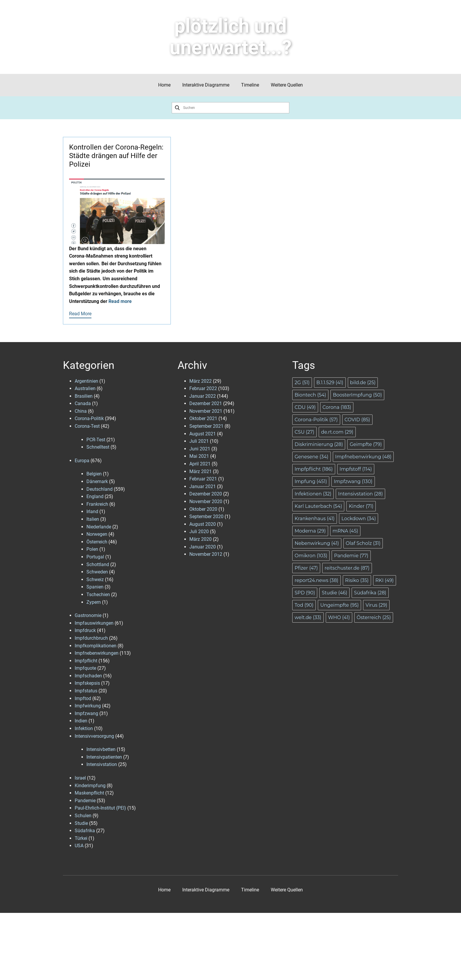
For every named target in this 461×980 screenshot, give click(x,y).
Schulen (83, 816)
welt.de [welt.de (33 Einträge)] (308, 617)
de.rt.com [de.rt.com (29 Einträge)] (337, 432)
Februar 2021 (203, 479)
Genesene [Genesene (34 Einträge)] (311, 457)
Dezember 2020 (206, 494)
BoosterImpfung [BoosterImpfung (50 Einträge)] (357, 395)
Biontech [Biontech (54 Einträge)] (310, 395)
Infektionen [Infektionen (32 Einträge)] (313, 494)
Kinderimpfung (90, 786)
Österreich (97, 542)
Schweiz (95, 579)
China (81, 411)
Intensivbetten (101, 749)
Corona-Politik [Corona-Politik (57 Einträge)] (316, 420)
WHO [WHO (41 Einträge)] (339, 617)
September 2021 (206, 426)
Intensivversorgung (94, 736)
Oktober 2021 (203, 418)
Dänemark (97, 481)
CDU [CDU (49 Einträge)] (305, 407)
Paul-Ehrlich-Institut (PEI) (100, 808)
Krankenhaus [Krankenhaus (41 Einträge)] (315, 519)
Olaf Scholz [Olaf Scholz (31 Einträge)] (363, 543)
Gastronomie (88, 615)
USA (79, 846)
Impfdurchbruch (91, 638)
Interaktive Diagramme (206, 85)
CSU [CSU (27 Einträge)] (304, 432)
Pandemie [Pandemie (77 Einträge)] (351, 556)
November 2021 (206, 411)
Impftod (83, 698)
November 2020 (206, 501)
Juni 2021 (200, 449)
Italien (93, 519)
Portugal (95, 557)
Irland (92, 511)
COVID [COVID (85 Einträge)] (357, 420)
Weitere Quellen (287, 85)
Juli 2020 (199, 532)
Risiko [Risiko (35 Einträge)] (357, 580)
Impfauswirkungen (94, 623)
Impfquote (85, 668)
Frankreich (97, 504)
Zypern (94, 602)
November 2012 (206, 554)
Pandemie (85, 801)
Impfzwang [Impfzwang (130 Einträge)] (353, 481)
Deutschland (100, 489)
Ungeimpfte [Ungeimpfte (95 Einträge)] (339, 605)
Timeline (250, 85)
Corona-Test (87, 426)
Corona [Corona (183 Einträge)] (337, 407)
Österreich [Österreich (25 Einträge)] (374, 617)
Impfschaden (88, 676)
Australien (85, 388)
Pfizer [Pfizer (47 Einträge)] (306, 568)
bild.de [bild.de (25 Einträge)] (363, 383)
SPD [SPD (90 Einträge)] (305, 593)
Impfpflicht (86, 661)
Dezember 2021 (206, 403)
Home (164, 85)
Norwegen (97, 534)
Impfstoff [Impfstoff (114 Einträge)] (356, 469)
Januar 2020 (203, 547)
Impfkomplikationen (96, 646)
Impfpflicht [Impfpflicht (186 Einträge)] (314, 469)
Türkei (81, 838)
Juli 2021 (199, 441)
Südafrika (85, 831)
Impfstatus (86, 691)
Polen (92, 549)
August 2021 (203, 434)
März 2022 (201, 381)
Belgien (94, 474)
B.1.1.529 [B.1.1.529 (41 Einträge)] (330, 383)
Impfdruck (85, 630)
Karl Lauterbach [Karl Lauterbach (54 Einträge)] (318, 506)
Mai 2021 (199, 456)
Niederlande (99, 527)
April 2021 (200, 464)
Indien (81, 721)
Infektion (84, 728)
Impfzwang (86, 713)
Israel (80, 778)
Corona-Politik (89, 418)
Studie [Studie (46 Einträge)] (334, 593)
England (95, 496)
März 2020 (201, 539)
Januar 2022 (203, 396)
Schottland (98, 564)
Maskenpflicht (89, 793)
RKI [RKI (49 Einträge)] (385, 580)
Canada (83, 403)
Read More (80, 314)
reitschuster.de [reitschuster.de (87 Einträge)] (347, 568)
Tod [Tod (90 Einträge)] (304, 605)
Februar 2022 (203, 388)
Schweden (97, 572)
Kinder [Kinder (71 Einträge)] (361, 506)
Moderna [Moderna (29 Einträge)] (310, 531)
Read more (120, 301)
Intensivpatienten (104, 757)
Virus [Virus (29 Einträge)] (376, 605)
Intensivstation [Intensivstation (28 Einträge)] (360, 494)
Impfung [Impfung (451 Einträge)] (311, 481)
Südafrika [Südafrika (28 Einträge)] (370, 593)
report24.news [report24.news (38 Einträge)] (316, 580)
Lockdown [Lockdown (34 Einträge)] (359, 519)
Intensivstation (102, 764)
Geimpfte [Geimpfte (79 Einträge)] (366, 444)
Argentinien (86, 381)
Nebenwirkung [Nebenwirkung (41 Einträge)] (317, 543)
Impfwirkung (88, 706)
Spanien (95, 587)
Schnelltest (98, 447)
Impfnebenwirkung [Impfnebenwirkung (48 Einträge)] (363, 457)
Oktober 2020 (203, 509)
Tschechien (98, 595)
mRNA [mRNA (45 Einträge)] (345, 531)
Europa (82, 461)
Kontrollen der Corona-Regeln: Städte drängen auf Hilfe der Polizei (116, 156)
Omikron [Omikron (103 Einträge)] (311, 556)
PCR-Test (96, 440)
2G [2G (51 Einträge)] (302, 383)
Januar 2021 (203, 486)
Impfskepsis (87, 683)
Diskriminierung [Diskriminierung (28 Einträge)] (319, 444)
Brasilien (84, 396)
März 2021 (201, 471)
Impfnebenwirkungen (97, 653)
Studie (81, 823)
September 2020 (206, 516)
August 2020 (203, 524)
